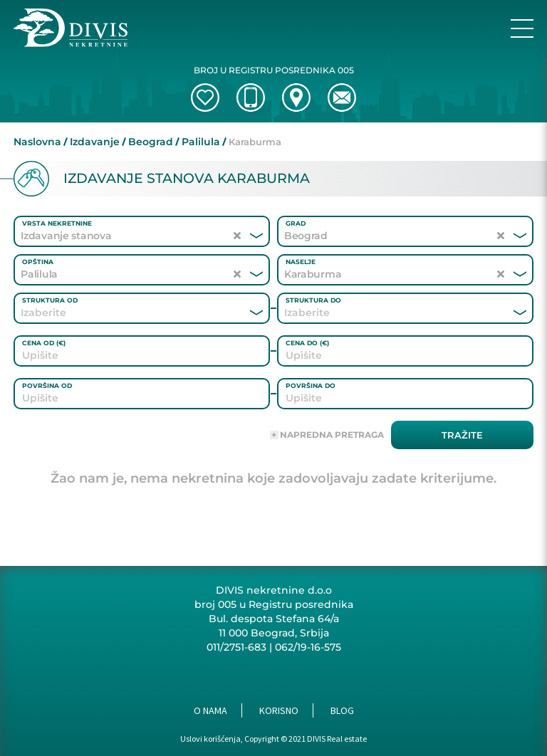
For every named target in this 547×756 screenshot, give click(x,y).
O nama (210, 710)
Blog (342, 710)
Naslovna (37, 142)
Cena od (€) (44, 343)
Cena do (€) (307, 343)
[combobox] (123, 313)
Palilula (201, 142)
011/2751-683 (236, 647)
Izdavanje (95, 142)
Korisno (279, 710)
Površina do (311, 385)
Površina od (47, 385)
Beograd (151, 142)
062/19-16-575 (308, 647)
